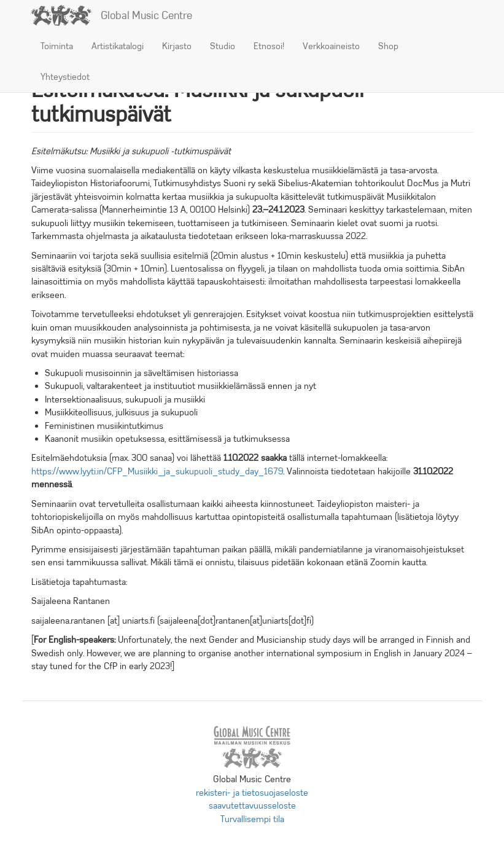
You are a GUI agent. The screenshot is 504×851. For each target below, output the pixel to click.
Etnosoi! (269, 46)
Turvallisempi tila (252, 819)
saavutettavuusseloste (252, 806)
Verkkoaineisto (331, 46)
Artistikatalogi (118, 46)
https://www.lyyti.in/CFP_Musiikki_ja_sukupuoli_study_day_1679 (157, 471)
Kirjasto (177, 46)
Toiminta (57, 46)
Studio (223, 46)
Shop (388, 46)
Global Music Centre (146, 15)
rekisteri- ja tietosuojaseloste (252, 793)
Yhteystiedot (65, 77)
